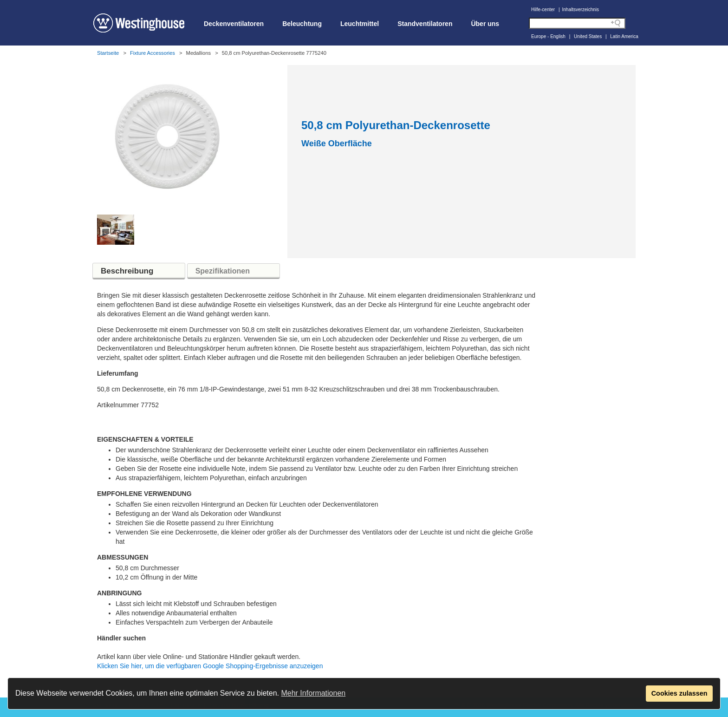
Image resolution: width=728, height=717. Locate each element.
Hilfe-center (543, 10)
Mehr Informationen (313, 693)
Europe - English (548, 36)
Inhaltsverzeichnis (581, 10)
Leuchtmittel (360, 24)
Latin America (624, 36)
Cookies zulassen (679, 693)
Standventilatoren (425, 24)
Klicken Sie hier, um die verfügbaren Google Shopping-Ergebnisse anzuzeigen (210, 666)
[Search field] (577, 23)
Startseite (108, 53)
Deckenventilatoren (234, 24)
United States (588, 36)
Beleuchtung (302, 24)
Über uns (485, 24)
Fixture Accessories (153, 53)
